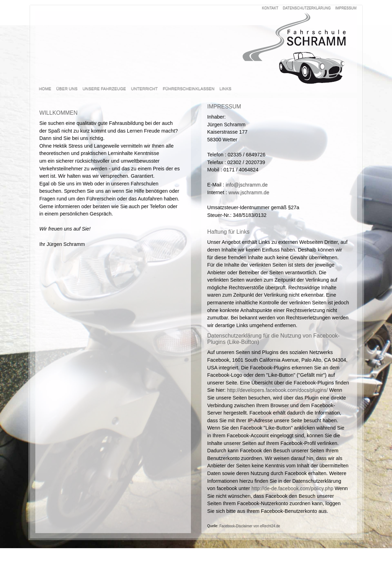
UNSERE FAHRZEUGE (104, 88)
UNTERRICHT (144, 88)
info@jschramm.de (247, 185)
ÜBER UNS (67, 88)
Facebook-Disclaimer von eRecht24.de (250, 526)
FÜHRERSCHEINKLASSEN (189, 88)
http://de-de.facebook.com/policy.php (292, 488)
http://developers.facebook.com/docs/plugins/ (277, 390)
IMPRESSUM (346, 8)
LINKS (226, 88)
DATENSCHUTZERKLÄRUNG (307, 8)
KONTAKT (270, 8)
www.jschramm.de (249, 192)
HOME (45, 88)
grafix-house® (352, 543)
